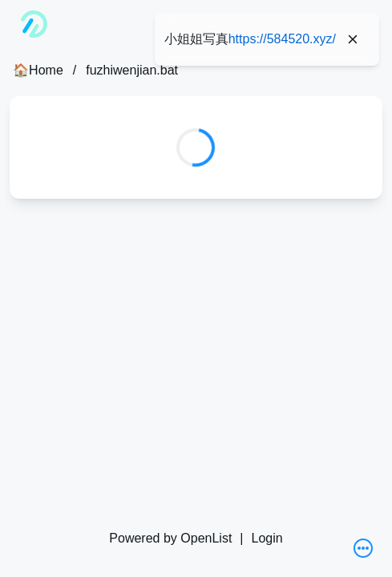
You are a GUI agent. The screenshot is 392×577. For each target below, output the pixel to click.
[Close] (353, 39)
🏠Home (38, 70)
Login (267, 538)
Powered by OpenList (170, 538)
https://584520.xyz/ (282, 39)
